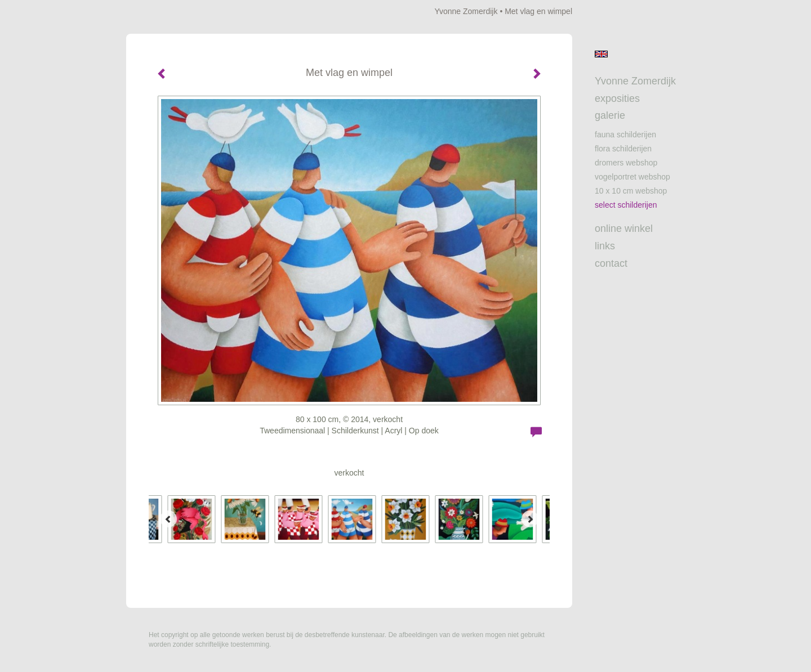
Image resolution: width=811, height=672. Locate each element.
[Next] (530, 519)
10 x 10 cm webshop (631, 191)
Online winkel (624, 229)
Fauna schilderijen (625, 135)
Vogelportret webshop (632, 177)
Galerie (610, 115)
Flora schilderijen (623, 149)
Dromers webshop (626, 163)
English (601, 54)
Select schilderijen (626, 205)
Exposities (617, 98)
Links (605, 246)
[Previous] (168, 519)
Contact (611, 263)
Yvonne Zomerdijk (466, 11)
